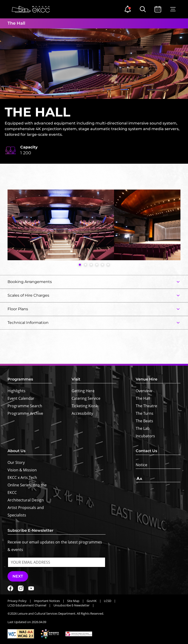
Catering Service (86, 398)
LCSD (108, 601)
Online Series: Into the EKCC (27, 489)
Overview (144, 391)
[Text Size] (158, 479)
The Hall (143, 398)
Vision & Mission (22, 470)
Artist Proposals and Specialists (26, 511)
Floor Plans (18, 309)
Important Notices (47, 601)
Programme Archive (25, 413)
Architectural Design (26, 500)
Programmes (20, 379)
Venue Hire (147, 379)
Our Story (16, 462)
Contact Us (146, 451)
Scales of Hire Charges (28, 295)
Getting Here (83, 391)
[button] (80, 265)
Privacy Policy (17, 601)
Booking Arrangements (30, 282)
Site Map (73, 601)
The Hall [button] (16, 23)
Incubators (145, 436)
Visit (76, 379)
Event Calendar (21, 398)
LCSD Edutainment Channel (27, 605)
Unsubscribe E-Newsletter (72, 605)
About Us (16, 451)
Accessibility (82, 413)
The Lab (143, 428)
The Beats (144, 421)
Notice (141, 465)
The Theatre (146, 406)
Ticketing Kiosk (85, 406)
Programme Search (25, 406)
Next (18, 576)
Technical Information (28, 323)
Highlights (16, 391)
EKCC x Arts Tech (22, 477)
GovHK (92, 601)
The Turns (145, 413)
